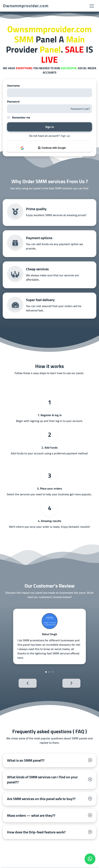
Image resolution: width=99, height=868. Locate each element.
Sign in (50, 127)
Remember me (21, 117)
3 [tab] (52, 672)
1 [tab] (46, 672)
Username (13, 86)
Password (13, 101)
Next (78, 683)
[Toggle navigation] (92, 6)
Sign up (65, 136)
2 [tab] (49, 672)
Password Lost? (80, 109)
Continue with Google (52, 148)
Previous (21, 683)
